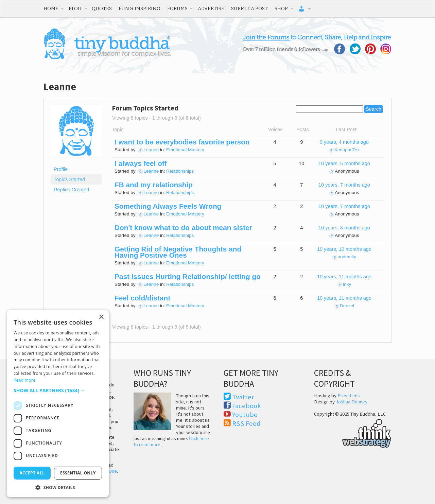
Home (51, 8)
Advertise (211, 8)
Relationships (180, 171)
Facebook (247, 406)
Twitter (243, 397)
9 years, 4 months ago (344, 142)
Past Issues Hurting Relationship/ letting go (188, 276)
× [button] (101, 317)
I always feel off (141, 163)
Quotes (102, 8)
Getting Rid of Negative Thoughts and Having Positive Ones (178, 252)
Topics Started (69, 179)
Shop (281, 8)
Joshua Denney (352, 402)
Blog (75, 8)
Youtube (245, 415)
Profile (61, 169)
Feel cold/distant (142, 298)
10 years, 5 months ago (344, 163)
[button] (58, 390)
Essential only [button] (78, 473)
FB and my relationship (154, 185)
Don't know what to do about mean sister (183, 228)
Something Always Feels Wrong (168, 206)
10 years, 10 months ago (344, 249)
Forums (177, 8)
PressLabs (349, 396)
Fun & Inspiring (140, 8)
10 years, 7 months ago (344, 185)
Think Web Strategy (353, 432)
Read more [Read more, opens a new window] (24, 380)
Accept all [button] (32, 473)
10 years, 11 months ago (344, 277)
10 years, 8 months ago (344, 228)
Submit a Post (249, 8)
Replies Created (71, 190)
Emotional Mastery (185, 150)
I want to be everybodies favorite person (182, 142)
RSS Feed (246, 423)
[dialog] (58, 404)
